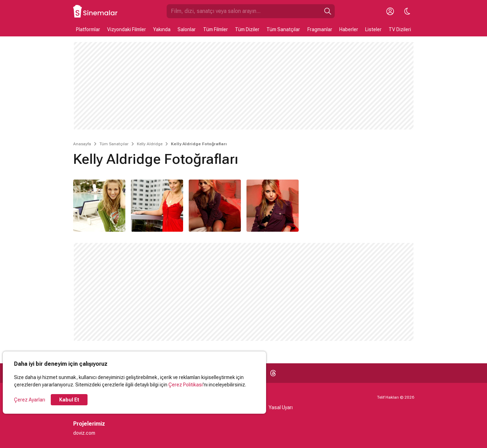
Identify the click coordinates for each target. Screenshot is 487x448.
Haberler (349, 29)
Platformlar (88, 29)
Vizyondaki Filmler (127, 29)
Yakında (162, 29)
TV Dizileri (400, 29)
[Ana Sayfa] (96, 11)
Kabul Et (69, 400)
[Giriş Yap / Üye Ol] (390, 11)
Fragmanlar (320, 29)
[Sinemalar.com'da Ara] (244, 11)
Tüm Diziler (247, 29)
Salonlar (187, 29)
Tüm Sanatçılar (283, 29)
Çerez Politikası (186, 385)
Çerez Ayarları (30, 400)
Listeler (373, 29)
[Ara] (328, 11)
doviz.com (84, 433)
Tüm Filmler (215, 29)
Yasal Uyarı (281, 407)
